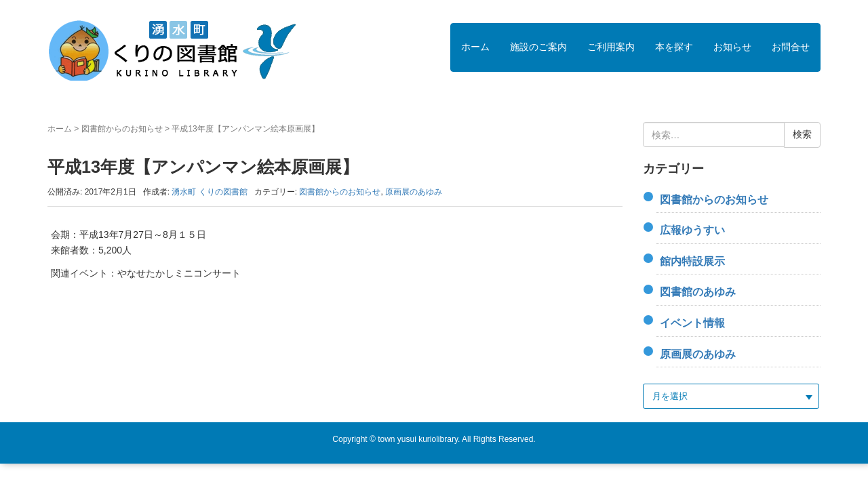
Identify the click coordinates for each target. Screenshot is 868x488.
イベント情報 (692, 323)
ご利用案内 (611, 47)
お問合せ (791, 47)
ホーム (475, 47)
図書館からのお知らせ (122, 129)
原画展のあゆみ (414, 192)
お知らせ (732, 47)
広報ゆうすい (692, 230)
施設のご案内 (538, 47)
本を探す (674, 47)
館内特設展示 (692, 261)
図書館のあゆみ (698, 292)
